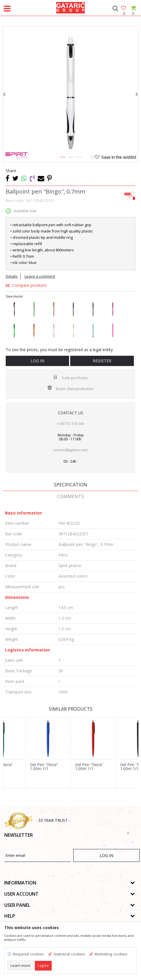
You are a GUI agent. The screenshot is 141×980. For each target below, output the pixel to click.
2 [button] (70, 158)
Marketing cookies (111, 954)
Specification (71, 485)
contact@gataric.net (70, 450)
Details (12, 276)
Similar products (71, 709)
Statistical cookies (69, 954)
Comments (70, 496)
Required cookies (28, 954)
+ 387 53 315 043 (70, 424)
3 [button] (78, 158)
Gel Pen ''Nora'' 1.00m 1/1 (44, 767)
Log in (37, 361)
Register (102, 361)
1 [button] (63, 158)
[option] (70, 94)
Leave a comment (40, 276)
